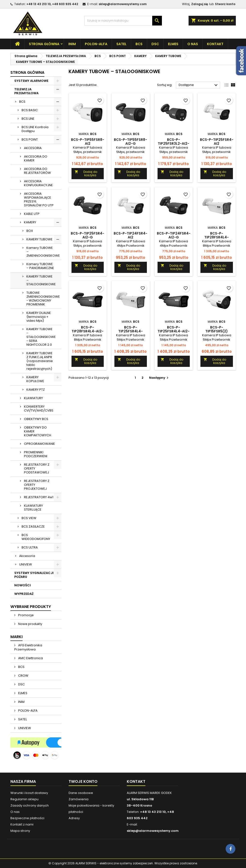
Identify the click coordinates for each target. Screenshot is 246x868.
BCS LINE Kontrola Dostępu (35, 129)
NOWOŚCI (23, 585)
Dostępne (199, 85)
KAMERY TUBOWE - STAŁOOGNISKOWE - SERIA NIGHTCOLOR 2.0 (41, 337)
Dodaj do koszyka (86, 173)
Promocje (26, 615)
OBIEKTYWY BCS (36, 419)
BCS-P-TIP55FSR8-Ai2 (88, 142)
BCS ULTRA (30, 547)
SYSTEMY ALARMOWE (31, 81)
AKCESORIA (33, 148)
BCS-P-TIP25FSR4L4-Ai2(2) (131, 331)
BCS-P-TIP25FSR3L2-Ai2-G (174, 143)
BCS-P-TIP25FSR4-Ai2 (217, 142)
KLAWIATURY (33, 398)
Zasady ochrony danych (30, 805)
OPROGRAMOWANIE (40, 444)
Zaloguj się (200, 4)
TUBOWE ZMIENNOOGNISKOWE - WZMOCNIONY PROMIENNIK (43, 299)
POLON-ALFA (96, 44)
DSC (155, 44)
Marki (16, 637)
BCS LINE (28, 119)
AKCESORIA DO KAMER (36, 158)
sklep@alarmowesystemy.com (123, 4)
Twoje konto (83, 781)
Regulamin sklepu (24, 799)
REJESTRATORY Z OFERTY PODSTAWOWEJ (37, 468)
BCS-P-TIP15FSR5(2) (217, 329)
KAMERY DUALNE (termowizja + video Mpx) (39, 317)
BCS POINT (30, 139)
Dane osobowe (81, 793)
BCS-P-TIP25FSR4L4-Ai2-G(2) (174, 331)
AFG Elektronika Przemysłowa (28, 647)
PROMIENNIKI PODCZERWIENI (36, 454)
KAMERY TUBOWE (40, 239)
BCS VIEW (29, 518)
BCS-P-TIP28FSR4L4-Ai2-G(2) (87, 331)
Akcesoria (27, 556)
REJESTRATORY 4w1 (39, 497)
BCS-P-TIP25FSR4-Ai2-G (87, 235)
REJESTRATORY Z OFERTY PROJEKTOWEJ (37, 485)
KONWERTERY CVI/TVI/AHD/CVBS (39, 409)
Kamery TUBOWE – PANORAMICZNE (40, 266)
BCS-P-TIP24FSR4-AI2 (131, 235)
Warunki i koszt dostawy (29, 793)
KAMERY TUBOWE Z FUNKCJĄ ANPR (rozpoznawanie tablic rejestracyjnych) (40, 361)
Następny (159, 378)
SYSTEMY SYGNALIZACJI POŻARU (34, 575)
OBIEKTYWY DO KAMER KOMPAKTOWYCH (38, 431)
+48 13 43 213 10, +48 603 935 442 (52, 4)
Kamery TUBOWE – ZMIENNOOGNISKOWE (43, 252)
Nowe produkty (30, 624)
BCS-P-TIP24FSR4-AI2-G (174, 235)
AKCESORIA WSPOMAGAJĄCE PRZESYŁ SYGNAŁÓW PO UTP (39, 199)
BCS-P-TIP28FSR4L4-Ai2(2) (217, 237)
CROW (23, 676)
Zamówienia (79, 799)
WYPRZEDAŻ (24, 594)
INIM (72, 44)
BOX (30, 231)
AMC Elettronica (30, 658)
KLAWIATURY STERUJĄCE (33, 508)
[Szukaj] (123, 21)
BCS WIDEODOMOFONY (36, 537)
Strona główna (44, 44)
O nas (193, 44)
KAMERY (30, 222)
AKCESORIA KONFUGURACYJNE (38, 183)
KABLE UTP (32, 214)
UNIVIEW (26, 564)
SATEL (121, 44)
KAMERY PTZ (36, 390)
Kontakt (215, 44)
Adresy (74, 818)
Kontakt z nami (22, 824)
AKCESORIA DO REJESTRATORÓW (37, 171)
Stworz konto (225, 4)
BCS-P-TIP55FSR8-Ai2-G (131, 142)
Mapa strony (20, 831)
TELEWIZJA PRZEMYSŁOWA (26, 91)
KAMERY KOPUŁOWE (35, 379)
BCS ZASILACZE (33, 527)
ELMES (173, 44)
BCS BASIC (30, 110)
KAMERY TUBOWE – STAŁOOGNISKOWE (41, 280)
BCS (139, 44)
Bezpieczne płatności (27, 818)
